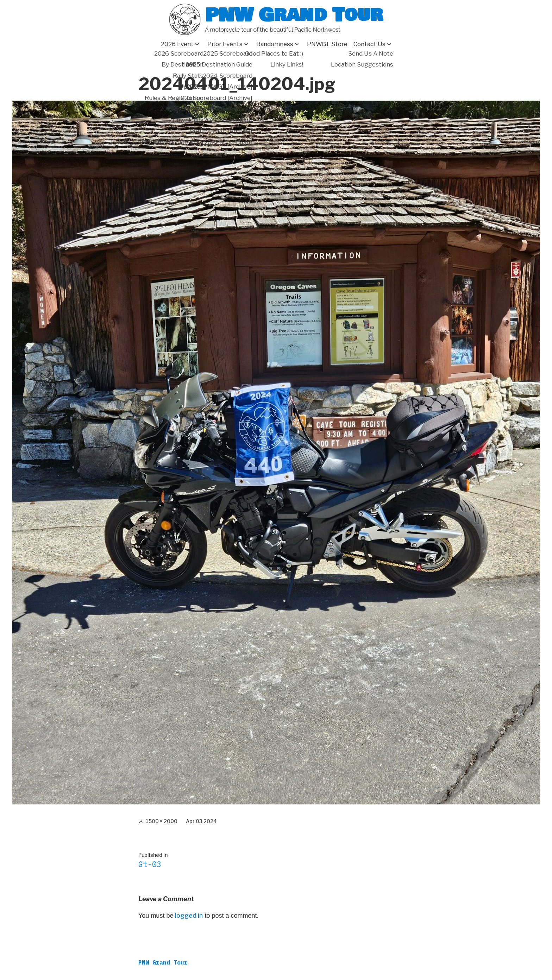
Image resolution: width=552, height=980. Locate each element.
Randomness (275, 44)
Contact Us (369, 44)
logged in (189, 915)
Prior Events (225, 44)
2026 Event (177, 44)
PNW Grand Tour (294, 15)
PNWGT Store (327, 44)
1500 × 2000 (162, 821)
